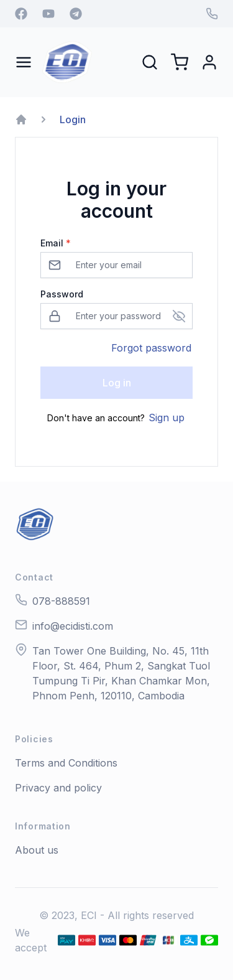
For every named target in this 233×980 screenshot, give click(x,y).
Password (62, 294)
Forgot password (151, 348)
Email (56, 243)
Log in (117, 383)
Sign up (167, 418)
